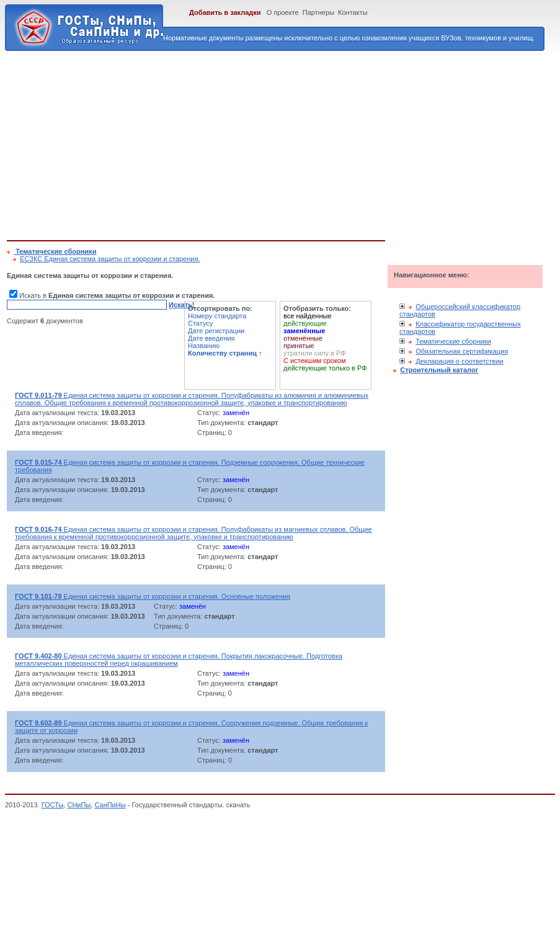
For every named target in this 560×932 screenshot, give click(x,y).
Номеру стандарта (217, 316)
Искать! (181, 305)
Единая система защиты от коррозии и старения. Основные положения (153, 596)
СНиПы (79, 805)
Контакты (353, 12)
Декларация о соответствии (460, 361)
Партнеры (318, 12)
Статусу (200, 323)
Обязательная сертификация (462, 351)
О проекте (283, 12)
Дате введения (211, 338)
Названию (204, 346)
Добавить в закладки (225, 12)
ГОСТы (53, 805)
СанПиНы (110, 805)
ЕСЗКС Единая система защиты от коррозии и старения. (110, 259)
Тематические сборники (453, 341)
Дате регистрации (216, 331)
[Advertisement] (197, 143)
